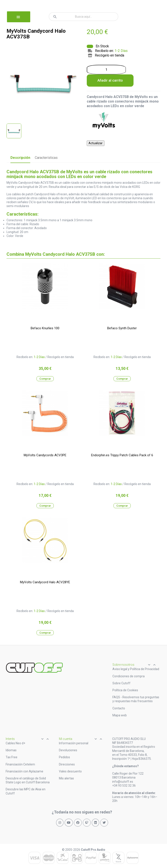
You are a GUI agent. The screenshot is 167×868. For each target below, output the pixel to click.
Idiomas (11, 750)
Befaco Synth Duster (122, 328)
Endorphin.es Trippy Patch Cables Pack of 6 (122, 455)
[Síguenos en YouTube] (69, 823)
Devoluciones (68, 750)
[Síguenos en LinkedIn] (95, 823)
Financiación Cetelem (20, 764)
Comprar (45, 379)
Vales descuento (70, 771)
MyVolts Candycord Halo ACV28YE (45, 582)
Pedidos (64, 757)
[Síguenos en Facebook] (78, 823)
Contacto (119, 708)
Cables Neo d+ (15, 743)
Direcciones (67, 764)
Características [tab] (46, 158)
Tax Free (12, 757)
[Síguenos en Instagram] (60, 823)
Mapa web (120, 715)
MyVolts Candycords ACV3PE (45, 455)
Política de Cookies (125, 690)
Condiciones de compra (129, 676)
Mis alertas (66, 778)
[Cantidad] (106, 70)
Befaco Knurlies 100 (45, 328)
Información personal (74, 743)
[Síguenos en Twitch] (87, 823)
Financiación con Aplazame (24, 771)
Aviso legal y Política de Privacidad (136, 669)
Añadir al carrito (110, 80)
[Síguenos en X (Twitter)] (104, 823)
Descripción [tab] (20, 158)
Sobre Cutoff (121, 683)
